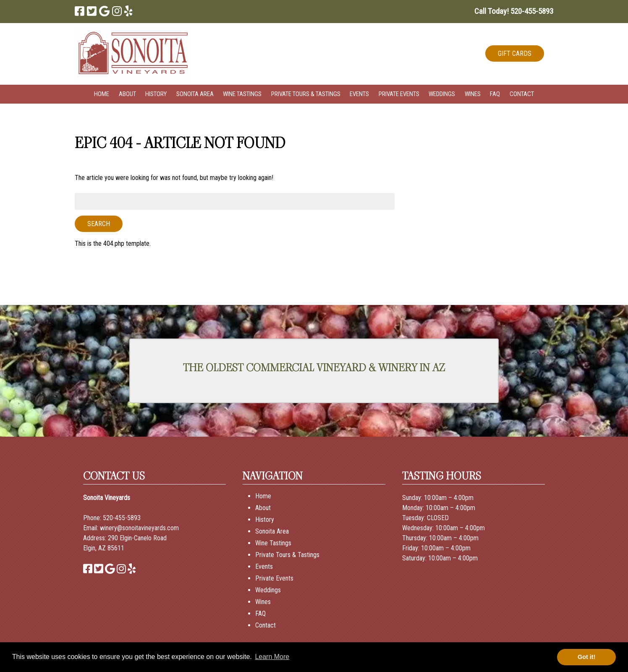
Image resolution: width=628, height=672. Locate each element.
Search (99, 224)
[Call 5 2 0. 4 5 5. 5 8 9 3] (532, 11)
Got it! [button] (586, 657)
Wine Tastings (242, 94)
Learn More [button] (272, 657)
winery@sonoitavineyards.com (139, 528)
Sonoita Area (195, 94)
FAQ (495, 94)
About (127, 94)
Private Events (399, 94)
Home (102, 94)
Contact (522, 94)
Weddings (442, 94)
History (156, 94)
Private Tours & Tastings (306, 94)
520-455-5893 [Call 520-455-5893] (122, 518)
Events (359, 94)
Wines (473, 94)
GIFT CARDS (515, 53)
